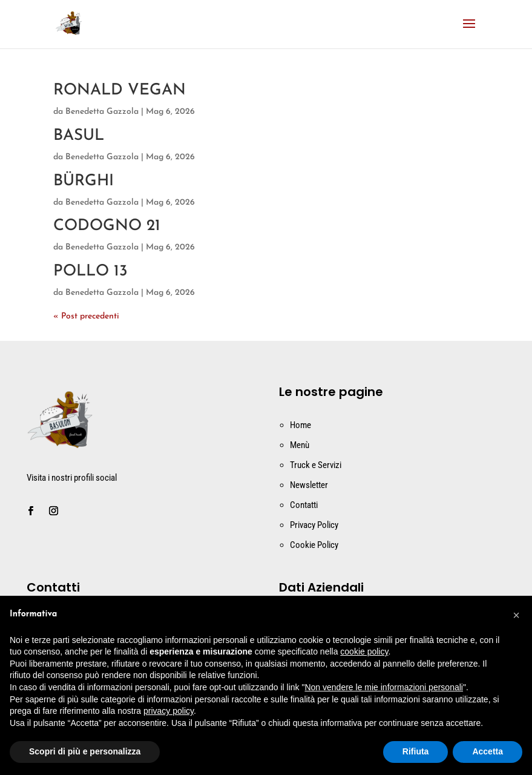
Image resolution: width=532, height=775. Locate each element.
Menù (300, 445)
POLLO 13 (90, 272)
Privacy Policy (314, 525)
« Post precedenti (86, 316)
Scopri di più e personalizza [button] (85, 751)
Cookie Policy (314, 545)
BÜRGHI (84, 181)
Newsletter (309, 485)
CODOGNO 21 (107, 226)
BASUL (79, 136)
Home (300, 425)
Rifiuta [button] (416, 751)
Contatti (304, 505)
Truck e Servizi (316, 465)
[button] (516, 615)
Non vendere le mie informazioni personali (383, 687)
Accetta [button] (488, 751)
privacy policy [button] (169, 711)
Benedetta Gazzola (102, 112)
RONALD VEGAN (120, 91)
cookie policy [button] (364, 651)
